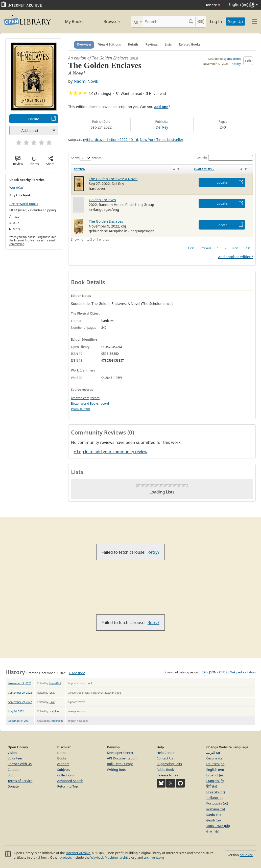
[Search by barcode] (200, 22)
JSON (213, 672)
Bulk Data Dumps (120, 764)
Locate (34, 119)
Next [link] (235, 248)
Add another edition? (235, 257)
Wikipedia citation (243, 672)
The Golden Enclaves (110, 58)
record (95, 398)
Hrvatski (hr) (216, 792)
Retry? (153, 552)
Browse (107, 22)
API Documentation (122, 758)
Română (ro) (216, 809)
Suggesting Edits (169, 764)
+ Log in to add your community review (110, 452)
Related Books (190, 44)
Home (62, 753)
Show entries (86, 158)
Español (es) (215, 775)
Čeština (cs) (215, 758)
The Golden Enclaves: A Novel (113, 179)
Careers (13, 770)
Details (133, 44)
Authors (63, 764)
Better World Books (24, 204)
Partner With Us (20, 764)
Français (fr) (215, 781)
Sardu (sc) (213, 815)
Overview (84, 44)
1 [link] (218, 248)
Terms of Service (20, 781)
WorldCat (16, 188)
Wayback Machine (104, 857)
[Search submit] (191, 22)
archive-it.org (154, 857)
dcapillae (54, 711)
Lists (168, 44)
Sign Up (235, 22)
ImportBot (234, 59)
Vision (12, 753)
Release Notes (167, 775)
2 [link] (225, 248)
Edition (80, 169)
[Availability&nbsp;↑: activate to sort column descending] (222, 169)
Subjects (64, 770)
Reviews (152, 44)
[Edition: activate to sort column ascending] (131, 169)
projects (66, 857)
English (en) (215, 770)
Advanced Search (70, 781)
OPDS (223, 672)
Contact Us (165, 758)
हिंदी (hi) (211, 786)
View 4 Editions (110, 44)
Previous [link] (205, 248)
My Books (74, 22)
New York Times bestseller (161, 140)
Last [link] (247, 248)
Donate (212, 5)
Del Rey (162, 127)
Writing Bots (116, 770)
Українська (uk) (218, 826)
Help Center (166, 753)
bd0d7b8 (246, 855)
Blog (11, 775)
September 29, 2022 (20, 693)
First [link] (191, 248)
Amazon (15, 216)
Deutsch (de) (216, 764)
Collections (66, 775)
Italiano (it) (214, 798)
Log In (216, 22)
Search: (225, 158)
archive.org (128, 857)
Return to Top (68, 786)
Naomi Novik (86, 81)
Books (62, 758)
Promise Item (81, 409)
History (236, 64)
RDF (204, 672)
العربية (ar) (214, 753)
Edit (248, 61)
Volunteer (15, 758)
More (17, 229)
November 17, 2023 (20, 683)
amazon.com (80, 398)
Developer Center (120, 753)
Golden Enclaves (102, 200)
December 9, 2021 (19, 721)
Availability (204, 169)
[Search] (165, 22)
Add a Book (165, 770)
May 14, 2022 (16, 711)
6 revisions (77, 673)
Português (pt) (217, 803)
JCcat (52, 693)
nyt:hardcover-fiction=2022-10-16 (111, 140)
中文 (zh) (213, 832)
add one (161, 107)
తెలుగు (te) (213, 820)
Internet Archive (78, 853)
